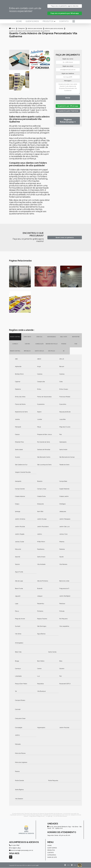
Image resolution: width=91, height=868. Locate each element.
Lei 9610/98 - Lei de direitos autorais (56, 816)
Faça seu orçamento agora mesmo (65, 6)
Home (19, 22)
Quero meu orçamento (65, 238)
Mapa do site (52, 858)
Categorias (21, 29)
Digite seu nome (68, 59)
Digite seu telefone (68, 74)
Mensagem (68, 81)
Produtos (48, 22)
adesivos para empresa (35, 29)
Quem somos (32, 22)
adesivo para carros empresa (54, 29)
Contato (64, 22)
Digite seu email (68, 66)
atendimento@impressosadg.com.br (21, 851)
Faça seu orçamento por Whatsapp (65, 14)
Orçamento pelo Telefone (68, 114)
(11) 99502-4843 (15, 848)
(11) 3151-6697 (14, 845)
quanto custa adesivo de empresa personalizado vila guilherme (29, 31)
